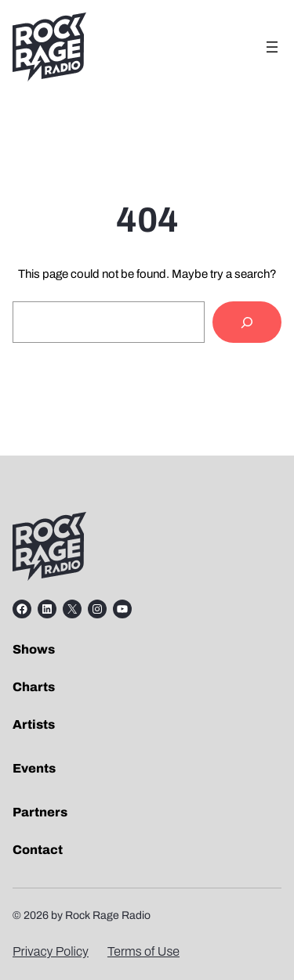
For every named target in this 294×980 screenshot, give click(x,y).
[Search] (247, 322)
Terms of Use (143, 951)
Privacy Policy (51, 951)
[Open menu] (272, 47)
